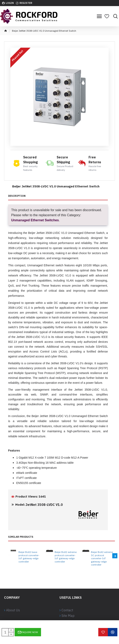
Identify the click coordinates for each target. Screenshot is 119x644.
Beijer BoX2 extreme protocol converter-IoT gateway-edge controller (66, 557)
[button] (115, 556)
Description (17, 196)
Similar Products (21, 537)
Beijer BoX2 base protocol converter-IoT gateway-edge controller (29, 557)
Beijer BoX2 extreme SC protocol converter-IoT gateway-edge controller (102, 558)
